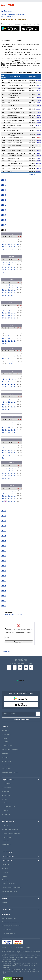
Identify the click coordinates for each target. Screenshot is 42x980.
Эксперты (5, 880)
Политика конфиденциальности (12, 888)
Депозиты (5, 757)
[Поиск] (38, 714)
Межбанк (5, 753)
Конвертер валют (7, 765)
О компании (6, 865)
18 (3, 247)
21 (12, 247)
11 (3, 244)
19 (6, 247)
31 (12, 295)
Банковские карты (8, 746)
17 (9, 267)
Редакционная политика (10, 891)
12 (6, 244)
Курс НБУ (5, 742)
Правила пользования (9, 884)
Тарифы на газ (6, 761)
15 (15, 244)
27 (9, 249)
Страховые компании (9, 934)
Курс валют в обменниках (10, 829)
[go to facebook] (9, 667)
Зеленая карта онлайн (9, 918)
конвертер (32, 174)
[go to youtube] (31, 667)
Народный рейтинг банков (10, 773)
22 (15, 247)
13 (9, 244)
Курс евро (5, 738)
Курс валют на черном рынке (11, 833)
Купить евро (6, 841)
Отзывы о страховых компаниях (12, 922)
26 (6, 249)
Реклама (5, 903)
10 (9, 264)
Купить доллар (7, 837)
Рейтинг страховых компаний (11, 926)
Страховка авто (7, 930)
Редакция (5, 872)
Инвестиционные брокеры (10, 750)
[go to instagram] (26, 667)
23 (6, 270)
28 (12, 249)
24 (9, 270)
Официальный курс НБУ (14, 614)
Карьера (5, 876)
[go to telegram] (15, 667)
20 (9, 247)
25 (3, 249)
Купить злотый (7, 845)
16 (18, 244)
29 (15, 249)
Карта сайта (7, 651)
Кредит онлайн (7, 769)
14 (12, 244)
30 (9, 295)
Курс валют (6, 730)
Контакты (5, 868)
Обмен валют (6, 826)
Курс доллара (6, 734)
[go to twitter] (20, 667)
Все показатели (10, 11)
